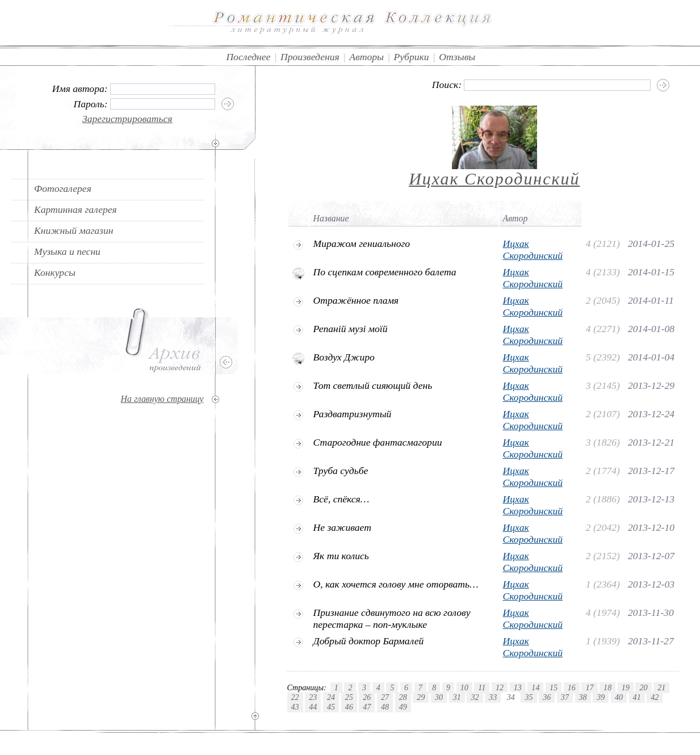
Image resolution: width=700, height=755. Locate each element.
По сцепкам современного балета (385, 272)
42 (655, 697)
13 (518, 687)
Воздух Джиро (344, 357)
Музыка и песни (67, 251)
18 (607, 687)
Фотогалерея (63, 188)
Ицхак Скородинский (494, 179)
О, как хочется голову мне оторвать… (396, 584)
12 (500, 687)
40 (619, 697)
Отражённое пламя (356, 300)
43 (295, 707)
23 (313, 697)
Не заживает (342, 527)
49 (403, 707)
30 (439, 697)
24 (331, 697)
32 (475, 697)
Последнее (248, 57)
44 (313, 707)
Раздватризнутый (353, 414)
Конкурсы (55, 272)
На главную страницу (162, 399)
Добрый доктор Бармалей (369, 641)
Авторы (366, 57)
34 (511, 697)
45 (331, 707)
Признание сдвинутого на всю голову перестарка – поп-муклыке (392, 618)
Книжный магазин (74, 230)
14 (535, 687)
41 (637, 697)
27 (385, 697)
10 (464, 687)
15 (554, 687)
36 (547, 697)
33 (493, 697)
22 (295, 697)
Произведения (310, 57)
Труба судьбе (341, 471)
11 (482, 687)
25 (349, 697)
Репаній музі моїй (351, 329)
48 (385, 707)
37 (565, 697)
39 (601, 697)
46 (349, 707)
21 (661, 687)
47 (367, 707)
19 (626, 687)
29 (421, 697)
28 (403, 697)
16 (572, 687)
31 (457, 697)
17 (589, 687)
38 (583, 697)
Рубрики (412, 57)
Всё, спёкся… (341, 499)
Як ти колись (341, 556)
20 (643, 687)
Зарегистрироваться (127, 119)
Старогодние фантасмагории (378, 442)
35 (529, 697)
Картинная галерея (76, 209)
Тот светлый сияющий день (373, 385)
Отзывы (457, 57)
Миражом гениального (362, 244)
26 (367, 697)
